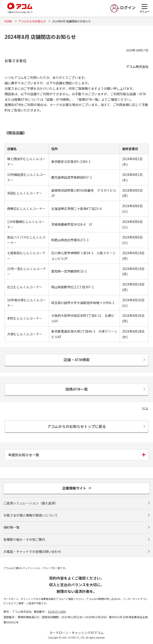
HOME (8, 21)
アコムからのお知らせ (32, 21)
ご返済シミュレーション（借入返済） (31, 503)
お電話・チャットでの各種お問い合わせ (32, 551)
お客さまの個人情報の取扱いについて (31, 515)
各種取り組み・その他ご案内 (24, 539)
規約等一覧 (11, 527)
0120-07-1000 (57, 611)
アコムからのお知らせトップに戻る (77, 426)
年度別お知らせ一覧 (24, 455)
